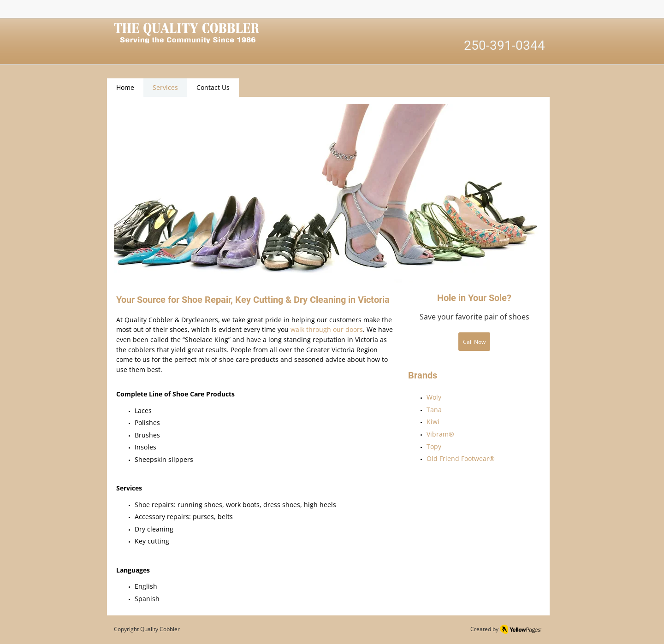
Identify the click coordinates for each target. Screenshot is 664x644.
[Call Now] (474, 342)
